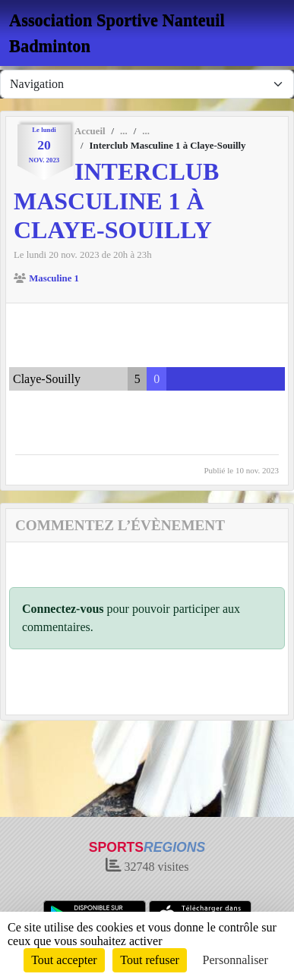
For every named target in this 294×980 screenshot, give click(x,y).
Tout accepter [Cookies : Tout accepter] (64, 960)
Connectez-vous (63, 609)
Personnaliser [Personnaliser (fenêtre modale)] (236, 960)
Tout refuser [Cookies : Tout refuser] (150, 960)
